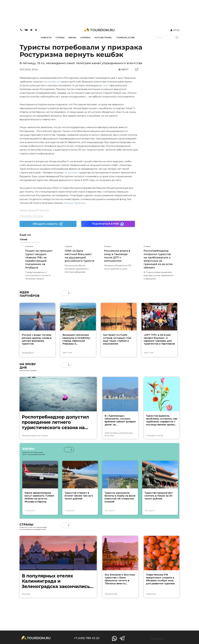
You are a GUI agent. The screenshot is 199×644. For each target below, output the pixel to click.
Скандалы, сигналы (31, 216)
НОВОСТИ (46, 38)
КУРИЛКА (85, 38)
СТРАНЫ (60, 38)
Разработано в (158, 639)
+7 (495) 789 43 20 (87, 638)
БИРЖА (72, 38)
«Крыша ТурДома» (75, 203)
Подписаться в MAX (108, 224)
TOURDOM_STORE (125, 38)
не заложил (71, 173)
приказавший (52, 82)
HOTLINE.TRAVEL (103, 38)
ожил (105, 85)
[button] (69, 293)
